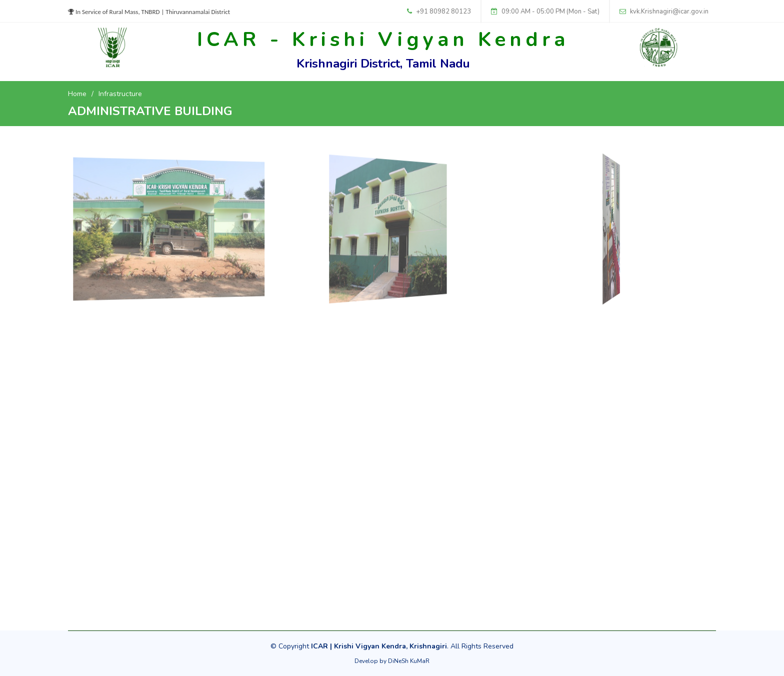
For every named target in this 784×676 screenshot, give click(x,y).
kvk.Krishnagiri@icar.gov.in (669, 12)
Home (77, 94)
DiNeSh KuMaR (409, 661)
